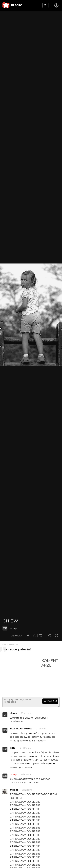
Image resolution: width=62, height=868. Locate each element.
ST (5, 716)
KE (5, 751)
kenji (13, 749)
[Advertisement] (22, 676)
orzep (13, 628)
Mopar (14, 791)
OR (5, 628)
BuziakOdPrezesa (21, 730)
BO (5, 732)
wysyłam (50, 701)
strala (13, 715)
